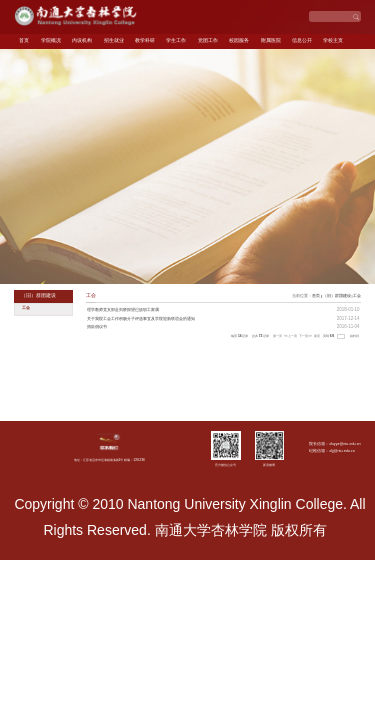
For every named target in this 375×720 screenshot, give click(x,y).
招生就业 (114, 40)
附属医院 (271, 40)
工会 (357, 295)
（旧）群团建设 (337, 295)
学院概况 (51, 40)
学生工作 (176, 40)
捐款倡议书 (97, 326)
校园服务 (239, 40)
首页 (24, 40)
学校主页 (333, 40)
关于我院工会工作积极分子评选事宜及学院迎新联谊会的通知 (141, 318)
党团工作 (208, 40)
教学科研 (145, 40)
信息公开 (302, 40)
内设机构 (82, 40)
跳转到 (355, 336)
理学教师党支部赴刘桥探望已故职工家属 (123, 309)
